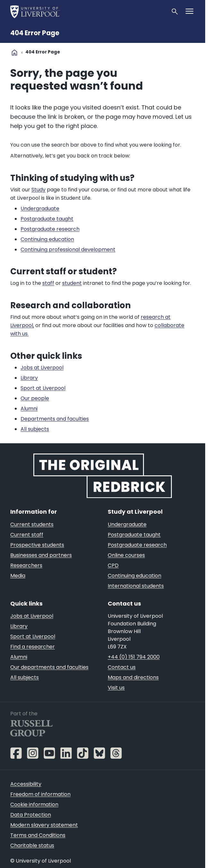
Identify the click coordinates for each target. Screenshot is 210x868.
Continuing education (134, 576)
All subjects (25, 677)
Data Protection (31, 815)
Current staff (27, 535)
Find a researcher (33, 647)
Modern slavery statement (44, 825)
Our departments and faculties (49, 667)
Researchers (26, 565)
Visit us (116, 688)
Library (19, 626)
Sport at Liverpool (33, 636)
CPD (113, 565)
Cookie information (34, 804)
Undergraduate (127, 524)
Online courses (126, 555)
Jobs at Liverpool (32, 616)
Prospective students (37, 545)
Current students (32, 524)
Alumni (19, 657)
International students (136, 586)
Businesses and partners (41, 555)
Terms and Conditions (38, 835)
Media (18, 576)
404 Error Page (35, 33)
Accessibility (26, 784)
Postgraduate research (137, 545)
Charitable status (32, 845)
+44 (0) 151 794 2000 (134, 657)
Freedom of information (40, 794)
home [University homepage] (14, 52)
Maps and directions (133, 677)
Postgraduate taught (134, 535)
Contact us (122, 667)
